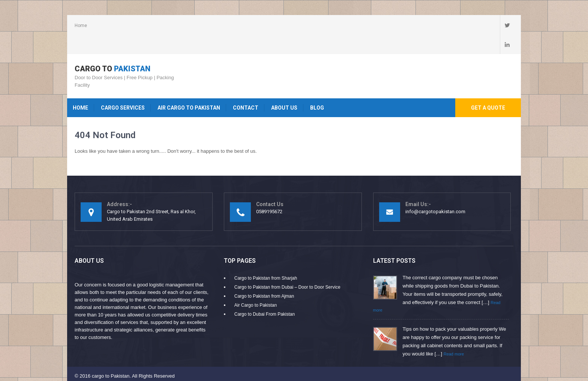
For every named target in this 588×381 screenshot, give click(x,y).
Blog (317, 88)
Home (81, 26)
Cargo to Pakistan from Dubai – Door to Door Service (287, 268)
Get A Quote (488, 88)
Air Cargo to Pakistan (189, 88)
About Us (284, 88)
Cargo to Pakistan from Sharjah (266, 259)
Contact (246, 88)
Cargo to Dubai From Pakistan (265, 295)
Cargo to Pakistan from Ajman (264, 277)
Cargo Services (123, 88)
